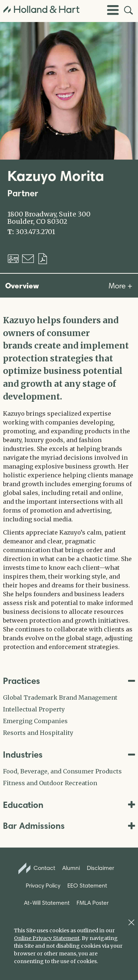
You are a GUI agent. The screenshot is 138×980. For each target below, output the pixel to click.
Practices (69, 681)
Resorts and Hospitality (38, 733)
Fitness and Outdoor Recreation (50, 783)
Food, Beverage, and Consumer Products (62, 771)
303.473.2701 (35, 232)
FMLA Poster (93, 903)
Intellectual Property (34, 709)
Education (69, 805)
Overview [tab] (22, 285)
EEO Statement (87, 886)
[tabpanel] (69, 483)
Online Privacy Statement (47, 938)
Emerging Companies (35, 721)
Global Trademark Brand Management (60, 697)
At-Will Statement (47, 903)
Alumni (71, 868)
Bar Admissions (69, 826)
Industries (69, 755)
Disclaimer (100, 868)
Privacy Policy (43, 886)
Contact (37, 868)
